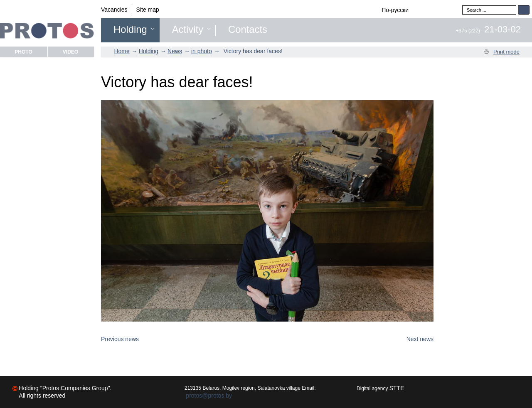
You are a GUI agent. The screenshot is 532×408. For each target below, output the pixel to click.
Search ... (462, 5)
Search (524, 10)
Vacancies (114, 10)
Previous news (120, 339)
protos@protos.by (209, 396)
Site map (148, 10)
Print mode (506, 52)
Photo (23, 52)
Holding (130, 29)
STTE (397, 388)
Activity (188, 29)
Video (70, 52)
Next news (420, 339)
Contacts (248, 29)
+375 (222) (488, 31)
